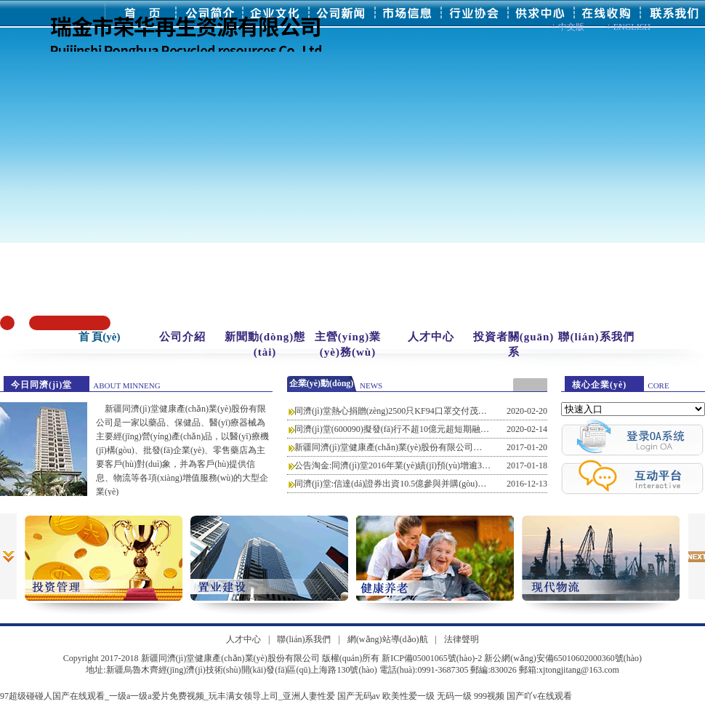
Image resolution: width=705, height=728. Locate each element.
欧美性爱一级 (408, 696)
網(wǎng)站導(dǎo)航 (388, 639)
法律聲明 (462, 639)
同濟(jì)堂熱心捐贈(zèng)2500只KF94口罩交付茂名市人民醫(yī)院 (419, 411)
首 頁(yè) (100, 337)
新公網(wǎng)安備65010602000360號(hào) (563, 658)
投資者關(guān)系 (514, 344)
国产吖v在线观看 (539, 696)
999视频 (489, 696)
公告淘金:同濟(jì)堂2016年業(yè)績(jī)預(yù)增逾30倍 (395, 465)
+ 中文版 (568, 27)
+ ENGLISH (628, 27)
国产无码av (359, 696)
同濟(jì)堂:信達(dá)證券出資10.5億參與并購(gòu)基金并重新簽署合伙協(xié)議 (442, 484)
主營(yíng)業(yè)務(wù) (348, 344)
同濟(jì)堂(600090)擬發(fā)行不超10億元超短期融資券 (396, 429)
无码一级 (454, 696)
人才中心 (431, 337)
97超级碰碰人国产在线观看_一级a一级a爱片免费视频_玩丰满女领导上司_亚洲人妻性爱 (168, 696)
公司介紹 (182, 337)
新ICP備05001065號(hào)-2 (432, 658)
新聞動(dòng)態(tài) (265, 344)
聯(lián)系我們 (596, 337)
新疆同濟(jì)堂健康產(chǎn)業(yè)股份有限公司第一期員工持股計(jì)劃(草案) (440, 447)
